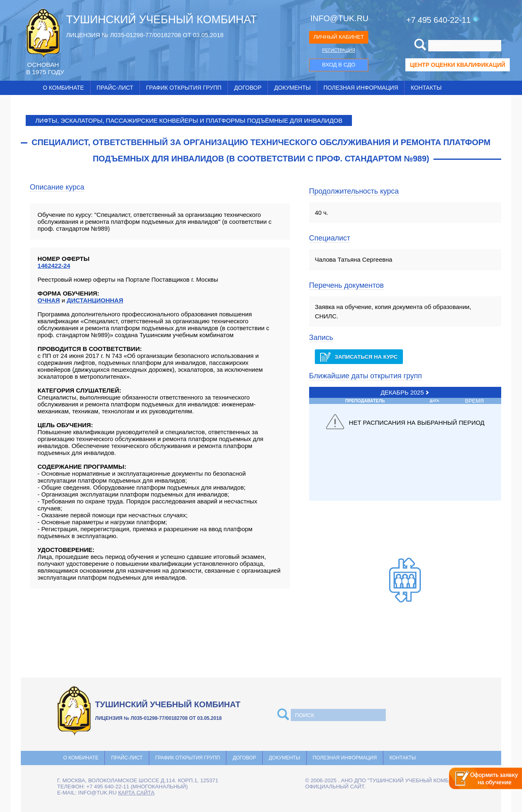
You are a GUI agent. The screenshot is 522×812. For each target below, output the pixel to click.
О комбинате (63, 88)
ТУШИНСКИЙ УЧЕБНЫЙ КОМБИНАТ (161, 20)
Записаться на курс (359, 357)
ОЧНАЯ (49, 300)
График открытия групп (184, 88)
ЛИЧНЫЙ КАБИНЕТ (338, 37)
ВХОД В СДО (339, 65)
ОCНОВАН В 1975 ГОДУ (45, 68)
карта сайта (136, 793)
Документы (292, 88)
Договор (248, 88)
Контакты (426, 88)
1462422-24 (54, 266)
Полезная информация (361, 88)
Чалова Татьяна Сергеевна (354, 259)
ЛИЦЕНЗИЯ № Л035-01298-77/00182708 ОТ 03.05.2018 (145, 35)
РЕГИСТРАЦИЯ (339, 50)
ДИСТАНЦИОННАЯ (95, 300)
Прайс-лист (115, 88)
